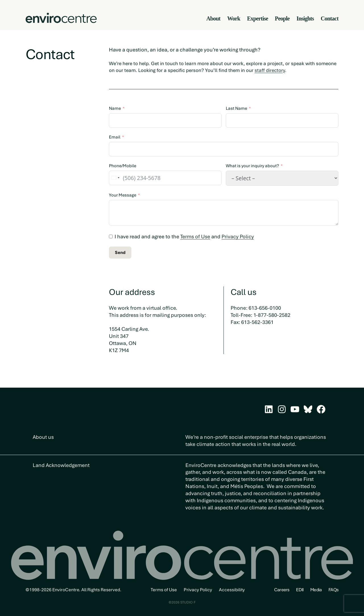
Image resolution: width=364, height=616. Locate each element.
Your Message (123, 195)
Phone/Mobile (123, 166)
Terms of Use (195, 236)
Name (115, 108)
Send (120, 253)
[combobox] (115, 178)
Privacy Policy (238, 236)
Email (115, 137)
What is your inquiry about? (252, 166)
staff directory (270, 70)
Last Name (236, 108)
